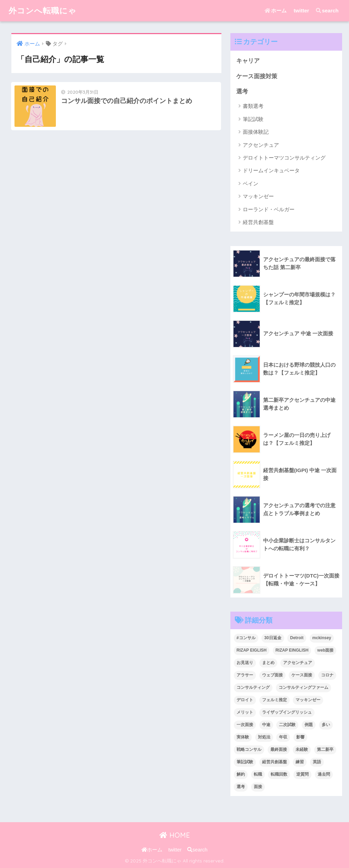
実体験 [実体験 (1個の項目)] (243, 737)
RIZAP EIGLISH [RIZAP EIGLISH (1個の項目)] (252, 650)
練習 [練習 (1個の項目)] (300, 762)
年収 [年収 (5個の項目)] (283, 737)
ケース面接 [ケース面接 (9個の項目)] (302, 675)
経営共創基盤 (258, 222)
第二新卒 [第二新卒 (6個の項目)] (325, 749)
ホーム (276, 11)
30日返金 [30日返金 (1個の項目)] (273, 638)
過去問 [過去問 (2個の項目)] (324, 774)
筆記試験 (253, 119)
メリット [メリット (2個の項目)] (245, 712)
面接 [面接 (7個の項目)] (258, 787)
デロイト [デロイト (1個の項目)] (245, 700)
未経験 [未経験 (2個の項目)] (302, 749)
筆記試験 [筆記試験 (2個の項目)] (245, 762)
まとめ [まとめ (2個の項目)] (268, 663)
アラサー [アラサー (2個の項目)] (245, 675)
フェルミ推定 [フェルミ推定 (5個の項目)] (275, 700)
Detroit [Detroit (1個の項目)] (297, 638)
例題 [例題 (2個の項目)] (309, 725)
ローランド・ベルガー (269, 209)
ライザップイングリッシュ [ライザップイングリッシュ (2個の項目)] (287, 712)
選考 (242, 91)
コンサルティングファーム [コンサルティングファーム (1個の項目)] (303, 687)
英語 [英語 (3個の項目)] (317, 762)
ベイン (251, 183)
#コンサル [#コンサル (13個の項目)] (246, 638)
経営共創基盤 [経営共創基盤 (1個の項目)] (275, 762)
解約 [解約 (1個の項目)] (241, 774)
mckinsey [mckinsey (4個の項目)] (322, 638)
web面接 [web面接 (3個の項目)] (325, 650)
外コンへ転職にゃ (43, 11)
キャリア (248, 61)
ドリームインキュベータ (271, 170)
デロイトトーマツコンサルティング (284, 158)
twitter (301, 11)
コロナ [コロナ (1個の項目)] (327, 675)
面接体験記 (256, 132)
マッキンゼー (258, 196)
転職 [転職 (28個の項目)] (258, 774)
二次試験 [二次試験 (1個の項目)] (287, 725)
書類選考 (253, 106)
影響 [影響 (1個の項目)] (300, 737)
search (327, 11)
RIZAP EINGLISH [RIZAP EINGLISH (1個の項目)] (292, 650)
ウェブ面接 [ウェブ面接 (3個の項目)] (272, 675)
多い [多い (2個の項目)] (326, 725)
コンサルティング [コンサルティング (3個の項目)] (253, 687)
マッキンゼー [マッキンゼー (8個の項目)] (308, 700)
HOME (175, 835)
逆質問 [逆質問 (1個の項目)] (302, 774)
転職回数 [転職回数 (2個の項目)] (279, 774)
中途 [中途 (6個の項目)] (266, 725)
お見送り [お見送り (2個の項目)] (245, 663)
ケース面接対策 (257, 76)
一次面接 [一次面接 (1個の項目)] (245, 725)
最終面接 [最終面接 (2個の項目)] (279, 749)
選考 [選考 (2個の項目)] (241, 787)
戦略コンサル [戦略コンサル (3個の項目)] (249, 749)
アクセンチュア (261, 145)
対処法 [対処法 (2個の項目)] (264, 737)
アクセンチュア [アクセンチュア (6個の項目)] (298, 663)
